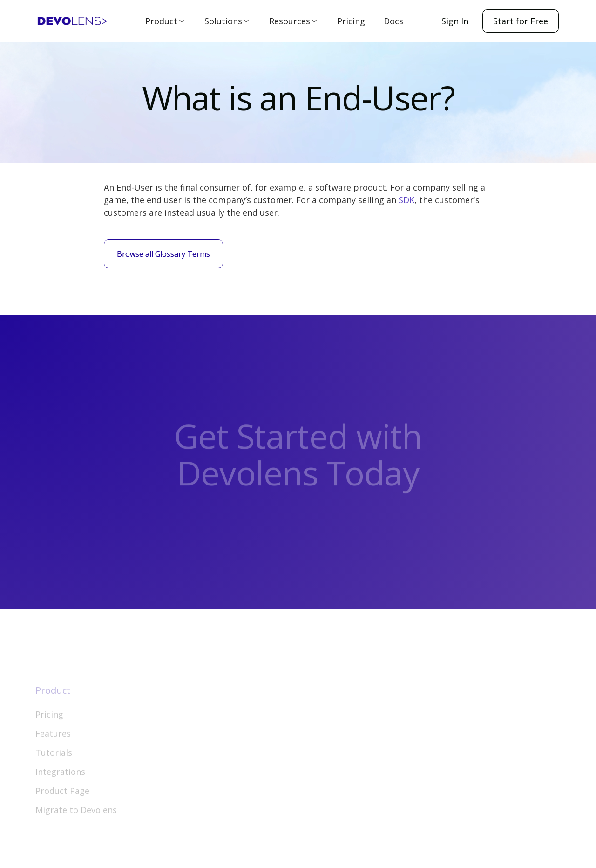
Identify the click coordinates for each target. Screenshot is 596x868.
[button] (166, 21)
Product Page (62, 799)
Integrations (60, 779)
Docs (393, 21)
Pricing (351, 21)
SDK (406, 200)
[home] (72, 21)
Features (53, 741)
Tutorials (54, 760)
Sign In (455, 21)
